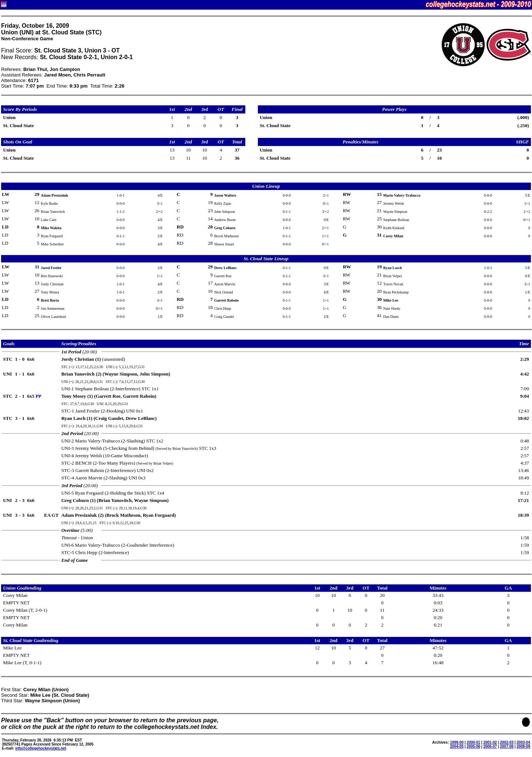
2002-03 (507, 742)
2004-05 (457, 746)
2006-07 (490, 746)
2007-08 (507, 746)
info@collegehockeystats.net (41, 748)
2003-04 (523, 742)
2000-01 (473, 742)
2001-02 (490, 742)
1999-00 (457, 742)
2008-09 (523, 746)
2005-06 (473, 746)
